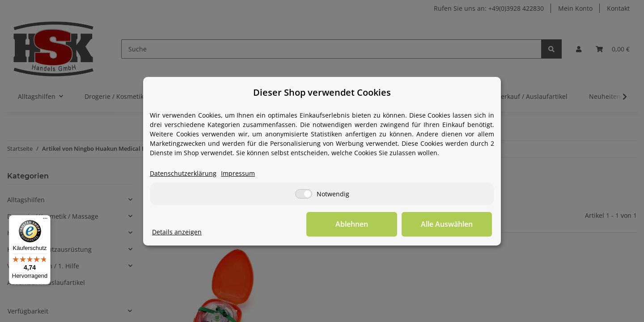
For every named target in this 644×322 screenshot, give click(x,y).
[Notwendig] (304, 194)
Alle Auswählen (447, 224)
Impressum (238, 173)
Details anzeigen (177, 232)
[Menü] (45, 220)
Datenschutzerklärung (183, 173)
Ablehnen (354, 224)
